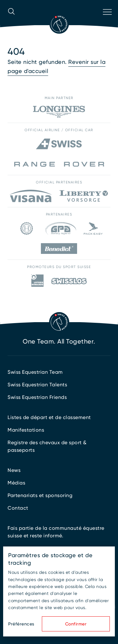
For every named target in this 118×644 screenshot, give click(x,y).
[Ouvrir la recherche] (11, 20)
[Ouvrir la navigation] (107, 20)
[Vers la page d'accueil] (59, 24)
